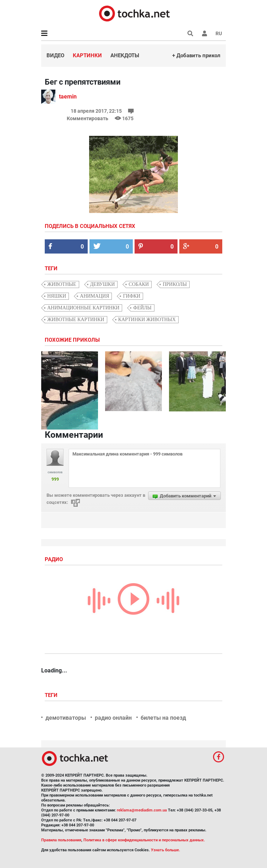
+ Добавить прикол (196, 55)
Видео (55, 55)
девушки (103, 284)
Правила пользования (61, 840)
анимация (94, 296)
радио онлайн (113, 718)
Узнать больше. (165, 850)
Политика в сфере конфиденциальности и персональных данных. (144, 840)
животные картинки (76, 319)
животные (62, 284)
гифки (132, 296)
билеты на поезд (163, 718)
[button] (205, 33)
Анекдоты (125, 55)
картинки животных (147, 319)
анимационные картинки (83, 308)
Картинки (87, 55)
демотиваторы (66, 718)
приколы (175, 284)
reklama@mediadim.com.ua (142, 810)
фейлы (142, 308)
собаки (139, 284)
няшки (57, 296)
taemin (68, 97)
